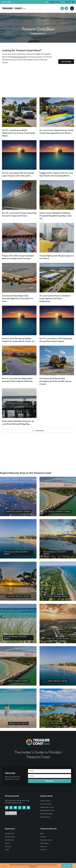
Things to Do (9, 834)
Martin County (45, 801)
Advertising (44, 843)
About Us (44, 847)
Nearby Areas (45, 817)
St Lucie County (46, 804)
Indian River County (47, 807)
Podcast (43, 837)
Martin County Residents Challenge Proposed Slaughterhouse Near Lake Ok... (55, 216)
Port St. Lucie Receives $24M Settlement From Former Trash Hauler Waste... (19, 133)
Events (7, 843)
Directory (8, 847)
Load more (38, 431)
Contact (43, 850)
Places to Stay (10, 837)
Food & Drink (9, 840)
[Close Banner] (74, 866)
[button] (62, 8)
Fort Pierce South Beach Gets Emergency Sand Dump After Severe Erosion (55, 381)
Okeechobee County (47, 810)
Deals (7, 850)
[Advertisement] (38, 81)
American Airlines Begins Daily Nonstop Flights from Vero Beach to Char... (18, 299)
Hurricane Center (46, 840)
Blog (42, 834)
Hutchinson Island (47, 814)
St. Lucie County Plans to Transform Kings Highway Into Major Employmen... (55, 299)
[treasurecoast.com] (72, 8)
